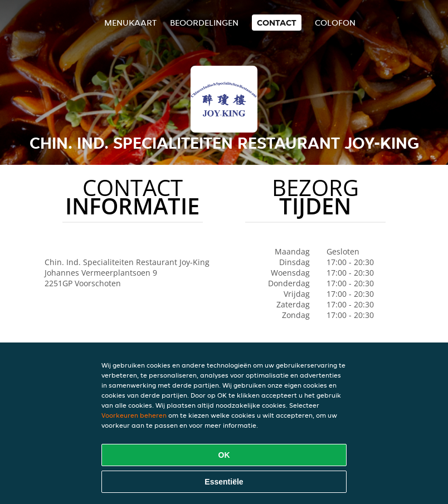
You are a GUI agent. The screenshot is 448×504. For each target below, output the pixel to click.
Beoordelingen (204, 23)
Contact (277, 23)
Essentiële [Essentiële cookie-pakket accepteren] (224, 482)
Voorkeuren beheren (134, 415)
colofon (335, 23)
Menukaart (130, 23)
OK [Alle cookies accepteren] (224, 455)
